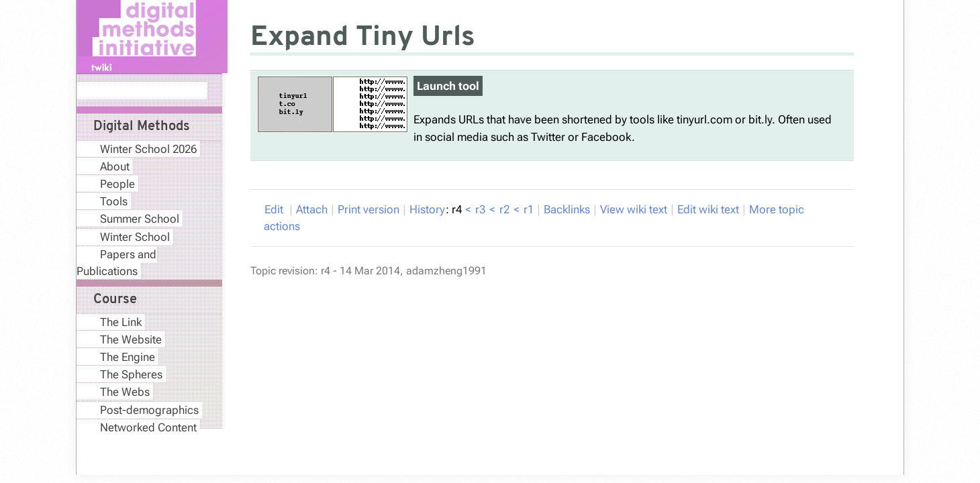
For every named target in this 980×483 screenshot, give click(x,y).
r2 (504, 209)
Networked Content (148, 427)
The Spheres (131, 374)
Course (115, 300)
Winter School (135, 237)
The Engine (128, 357)
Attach (312, 209)
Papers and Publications (116, 263)
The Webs (125, 392)
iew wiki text (634, 209)
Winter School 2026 (148, 149)
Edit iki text (708, 209)
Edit (275, 209)
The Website (131, 339)
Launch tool (448, 86)
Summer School (140, 219)
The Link (121, 322)
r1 (529, 209)
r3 (480, 209)
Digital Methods (142, 127)
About (115, 166)
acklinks (567, 209)
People (117, 184)
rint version (369, 209)
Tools (114, 201)
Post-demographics (149, 410)
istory (427, 209)
